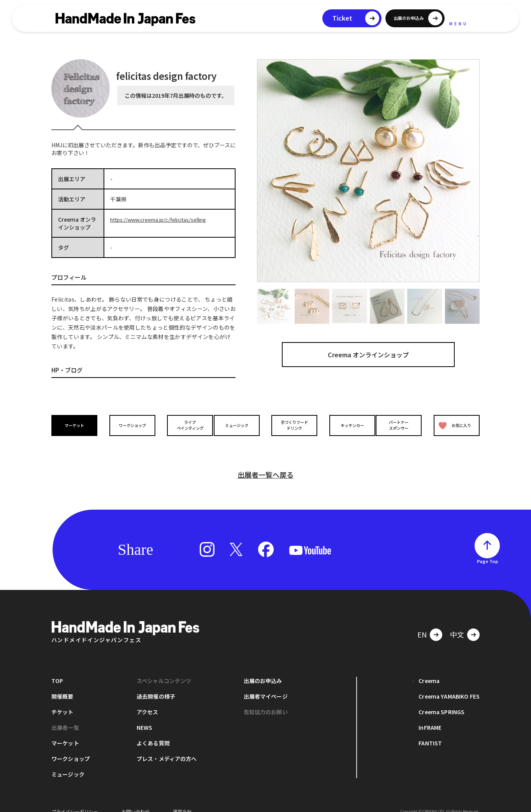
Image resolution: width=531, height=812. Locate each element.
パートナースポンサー (401, 425)
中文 (457, 623)
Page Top (487, 550)
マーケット (76, 425)
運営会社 (182, 800)
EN (422, 623)
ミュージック (239, 425)
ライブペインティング (184, 425)
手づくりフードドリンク (292, 425)
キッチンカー (346, 425)
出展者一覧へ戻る (265, 463)
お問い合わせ (135, 800)
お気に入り (454, 425)
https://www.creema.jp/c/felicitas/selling (163, 219)
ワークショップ (130, 425)
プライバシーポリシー (75, 800)
